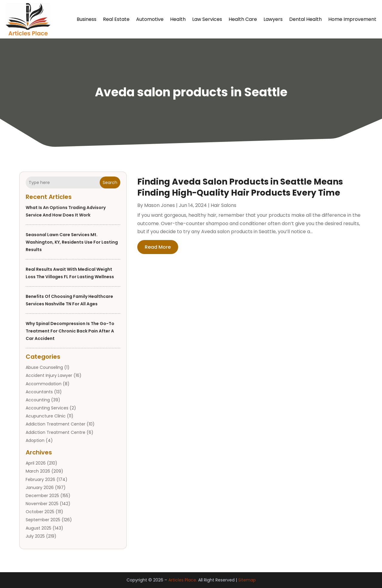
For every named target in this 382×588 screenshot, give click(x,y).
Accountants (39, 392)
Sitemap (247, 580)
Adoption (35, 440)
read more (158, 247)
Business (87, 19)
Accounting (38, 400)
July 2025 (35, 536)
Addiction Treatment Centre (56, 432)
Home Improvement (352, 19)
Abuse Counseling (44, 367)
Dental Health (305, 19)
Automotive (150, 19)
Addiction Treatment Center (56, 424)
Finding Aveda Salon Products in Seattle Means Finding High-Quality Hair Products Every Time (240, 187)
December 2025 (42, 496)
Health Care (243, 19)
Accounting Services (47, 408)
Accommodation (44, 384)
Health (178, 19)
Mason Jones (160, 205)
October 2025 (40, 512)
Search (110, 182)
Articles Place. (183, 580)
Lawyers (273, 19)
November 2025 (42, 504)
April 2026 (36, 463)
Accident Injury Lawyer (49, 375)
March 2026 (38, 471)
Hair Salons (224, 205)
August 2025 (38, 528)
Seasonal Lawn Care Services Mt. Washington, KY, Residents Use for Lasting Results (72, 242)
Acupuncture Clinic (46, 416)
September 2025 (43, 520)
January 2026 (40, 488)
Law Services (207, 19)
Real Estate (116, 19)
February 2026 (40, 479)
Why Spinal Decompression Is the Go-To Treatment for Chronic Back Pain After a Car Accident (70, 331)
